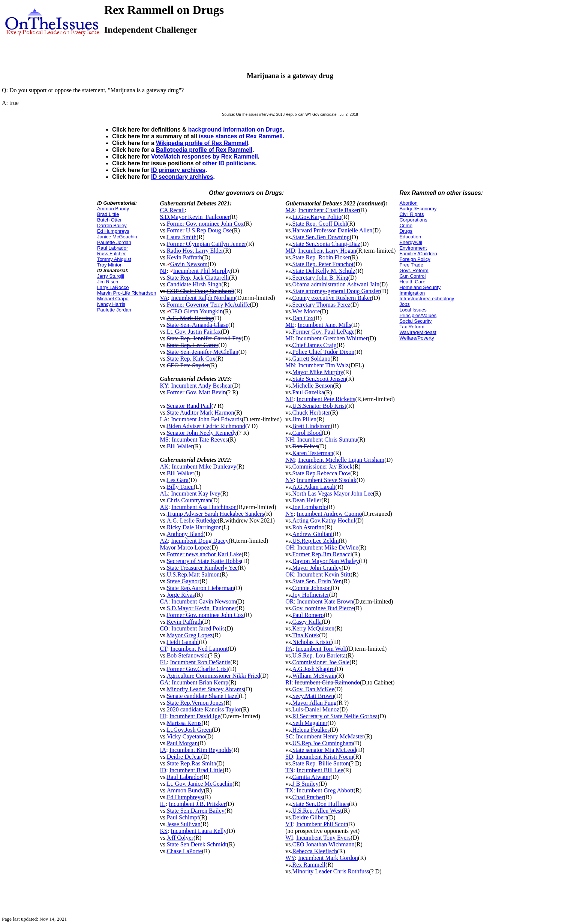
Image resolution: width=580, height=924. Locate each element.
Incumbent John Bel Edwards (206, 419)
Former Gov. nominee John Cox (205, 224)
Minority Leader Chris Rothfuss (330, 871)
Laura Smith (182, 237)
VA (164, 298)
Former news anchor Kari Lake (204, 554)
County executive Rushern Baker (332, 298)
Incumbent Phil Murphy (202, 271)
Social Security (415, 321)
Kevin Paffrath (184, 257)
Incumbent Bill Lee (320, 770)
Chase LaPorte (184, 851)
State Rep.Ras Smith (192, 763)
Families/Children (418, 254)
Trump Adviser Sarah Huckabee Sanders (216, 514)
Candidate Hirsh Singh (194, 284)
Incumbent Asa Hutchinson (204, 507)
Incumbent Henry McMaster (330, 736)
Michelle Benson (312, 386)
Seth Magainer (310, 723)
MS (164, 440)
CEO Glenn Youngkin (197, 311)
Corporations (413, 220)
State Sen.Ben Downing (321, 237)
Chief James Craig (314, 345)
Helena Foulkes (311, 730)
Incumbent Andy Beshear (202, 386)
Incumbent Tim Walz (323, 365)
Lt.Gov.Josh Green (189, 730)
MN (290, 365)
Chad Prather (308, 797)
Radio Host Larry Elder (195, 251)
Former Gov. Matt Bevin (196, 392)
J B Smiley (305, 784)
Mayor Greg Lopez (190, 635)
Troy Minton (110, 265)
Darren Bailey (112, 225)
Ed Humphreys (113, 231)
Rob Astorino (308, 527)
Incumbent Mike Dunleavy (204, 466)
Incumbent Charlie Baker (328, 210)
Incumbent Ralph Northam (203, 298)
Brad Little (108, 214)
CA (164, 601)
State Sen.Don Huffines (320, 804)
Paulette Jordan (114, 242)
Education (410, 237)
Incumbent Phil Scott (321, 824)
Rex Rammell (309, 865)
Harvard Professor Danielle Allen (332, 230)
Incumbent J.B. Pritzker (197, 804)
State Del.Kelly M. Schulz (324, 271)
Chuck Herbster (311, 413)
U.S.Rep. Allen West (317, 811)
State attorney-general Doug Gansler (336, 291)
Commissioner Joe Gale (321, 662)
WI (289, 838)
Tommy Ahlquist (114, 259)
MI (289, 338)
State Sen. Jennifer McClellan (203, 352)
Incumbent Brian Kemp (200, 682)
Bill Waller (180, 446)
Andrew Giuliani (312, 534)
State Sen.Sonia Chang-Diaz (326, 244)
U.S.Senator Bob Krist (319, 406)
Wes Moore (306, 311)
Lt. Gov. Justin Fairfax (194, 332)
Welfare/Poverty (417, 338)
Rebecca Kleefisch (314, 851)
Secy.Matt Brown (313, 696)
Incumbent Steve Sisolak (327, 480)
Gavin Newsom (189, 264)
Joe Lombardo (309, 507)
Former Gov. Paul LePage (323, 332)
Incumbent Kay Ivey (196, 493)
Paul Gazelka (308, 392)
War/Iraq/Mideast (418, 332)
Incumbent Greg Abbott (325, 790)
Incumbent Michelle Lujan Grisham (341, 460)
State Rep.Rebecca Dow (321, 473)
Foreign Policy (415, 259)
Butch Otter (109, 220)
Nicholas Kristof (312, 642)
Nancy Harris (111, 304)
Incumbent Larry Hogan (327, 251)
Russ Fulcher (112, 254)
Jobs (404, 304)
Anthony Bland (185, 534)
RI (288, 682)
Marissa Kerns (184, 723)
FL (163, 662)
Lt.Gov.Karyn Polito (317, 217)
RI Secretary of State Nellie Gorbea (335, 716)
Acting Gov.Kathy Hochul (324, 520)
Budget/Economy (418, 209)
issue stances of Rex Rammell (241, 136)
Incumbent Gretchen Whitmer (332, 338)
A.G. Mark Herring (190, 318)
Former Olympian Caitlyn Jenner (207, 244)
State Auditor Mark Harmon (201, 413)
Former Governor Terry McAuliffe (208, 305)
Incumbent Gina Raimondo (327, 682)
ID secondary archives (182, 177)
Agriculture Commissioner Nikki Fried (214, 676)
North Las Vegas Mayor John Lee (332, 493)
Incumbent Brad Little (196, 770)
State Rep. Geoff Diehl (319, 224)
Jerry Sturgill (111, 276)
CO (164, 628)
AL (164, 493)
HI (163, 716)
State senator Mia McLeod (324, 750)
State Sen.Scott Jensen (319, 379)
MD (290, 251)
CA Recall (172, 210)
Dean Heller (307, 500)
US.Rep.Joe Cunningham (322, 743)
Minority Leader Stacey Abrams (205, 689)
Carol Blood (307, 433)
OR (289, 601)
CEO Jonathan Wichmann (323, 844)
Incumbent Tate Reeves (200, 440)
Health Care (412, 282)
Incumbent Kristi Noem (325, 757)
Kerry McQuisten (313, 628)
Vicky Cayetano (186, 736)
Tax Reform (412, 327)
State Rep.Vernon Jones (195, 703)
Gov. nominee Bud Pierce (323, 608)
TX (289, 790)
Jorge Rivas (181, 595)
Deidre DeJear (184, 757)
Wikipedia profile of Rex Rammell (202, 143)
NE (289, 399)
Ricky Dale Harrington (194, 527)
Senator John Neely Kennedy (202, 433)
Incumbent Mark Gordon (328, 858)
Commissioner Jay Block (322, 466)
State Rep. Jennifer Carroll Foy (204, 338)
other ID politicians (229, 163)
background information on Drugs (235, 130)
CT (163, 649)
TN (289, 770)
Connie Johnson (311, 588)
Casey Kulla (307, 622)
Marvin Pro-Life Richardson (127, 293)
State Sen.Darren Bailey (196, 811)
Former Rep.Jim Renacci (322, 554)
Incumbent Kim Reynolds (200, 750)
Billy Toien (180, 487)
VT (289, 824)
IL (163, 804)
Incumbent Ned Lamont (199, 649)
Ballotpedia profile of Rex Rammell (204, 150)
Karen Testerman (312, 453)
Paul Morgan (182, 743)
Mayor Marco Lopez (184, 547)
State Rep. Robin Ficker (321, 257)
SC (289, 736)
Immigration (412, 293)
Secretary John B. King (320, 278)
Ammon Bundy (113, 209)
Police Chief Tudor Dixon (323, 352)
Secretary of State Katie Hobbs (204, 561)
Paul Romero (308, 615)
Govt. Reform (414, 270)
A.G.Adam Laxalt (314, 487)
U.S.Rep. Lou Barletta (319, 655)
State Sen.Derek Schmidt (197, 844)
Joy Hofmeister (310, 595)
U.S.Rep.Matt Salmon (193, 574)
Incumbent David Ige (195, 716)
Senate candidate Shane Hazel (203, 696)
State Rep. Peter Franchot (323, 264)
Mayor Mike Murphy (318, 372)
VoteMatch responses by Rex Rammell (205, 156)
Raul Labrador (112, 248)
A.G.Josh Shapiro (313, 669)
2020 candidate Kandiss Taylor (204, 709)
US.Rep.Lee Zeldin (315, 541)
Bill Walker (181, 473)
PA (289, 649)
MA (290, 210)
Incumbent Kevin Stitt (324, 574)
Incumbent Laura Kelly (199, 831)
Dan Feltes (305, 446)
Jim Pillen (304, 419)
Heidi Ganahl (183, 642)
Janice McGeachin (117, 237)
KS (163, 831)
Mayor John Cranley (317, 568)
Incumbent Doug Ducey (200, 541)
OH (290, 547)
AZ (164, 541)
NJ (163, 271)
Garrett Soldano (311, 359)
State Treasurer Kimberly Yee (202, 568)
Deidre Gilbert (309, 817)
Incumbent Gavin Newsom (204, 601)
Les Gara (178, 480)
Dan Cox (303, 318)
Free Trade (411, 265)
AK (164, 466)
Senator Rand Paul (189, 406)
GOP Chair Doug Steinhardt (201, 291)
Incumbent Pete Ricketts (326, 399)
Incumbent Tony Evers (323, 838)
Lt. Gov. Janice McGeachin (200, 784)
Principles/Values (418, 315)
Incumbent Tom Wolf (321, 649)
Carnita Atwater (311, 777)
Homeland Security (420, 287)
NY (289, 514)
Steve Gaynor (183, 581)
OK (290, 574)
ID (163, 770)
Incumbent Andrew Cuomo (329, 514)
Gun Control (412, 276)
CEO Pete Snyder (188, 365)
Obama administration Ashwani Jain (336, 284)
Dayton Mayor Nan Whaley (325, 561)
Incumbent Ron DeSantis (200, 662)
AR (164, 507)
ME (290, 325)
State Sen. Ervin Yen (317, 581)
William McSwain (314, 676)
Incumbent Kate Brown (325, 601)
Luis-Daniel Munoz (316, 709)
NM (290, 460)
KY (164, 386)
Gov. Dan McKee (313, 689)
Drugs (406, 231)
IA (163, 750)
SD (289, 757)
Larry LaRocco (113, 287)
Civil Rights (411, 214)
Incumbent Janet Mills (324, 325)
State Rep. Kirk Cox (191, 359)
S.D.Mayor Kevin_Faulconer (195, 217)
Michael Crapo (113, 299)
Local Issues (413, 310)
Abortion (408, 203)
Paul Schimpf (183, 817)
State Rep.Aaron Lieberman (200, 588)
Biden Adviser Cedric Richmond (206, 426)
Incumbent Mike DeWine (328, 547)
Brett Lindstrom (311, 426)
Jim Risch (108, 282)
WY (290, 858)
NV (289, 480)
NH (290, 440)
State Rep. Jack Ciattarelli (198, 278)
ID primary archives (178, 170)
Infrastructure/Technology (427, 299)
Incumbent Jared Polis (198, 628)
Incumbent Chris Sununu (327, 440)
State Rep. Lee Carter (193, 345)
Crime (406, 225)
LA (164, 419)
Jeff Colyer (180, 838)
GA (164, 682)
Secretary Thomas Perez (321, 305)
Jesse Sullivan (184, 824)
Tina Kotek (306, 635)
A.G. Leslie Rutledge (192, 520)
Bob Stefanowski (187, 655)
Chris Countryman (189, 500)
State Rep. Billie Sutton (320, 763)
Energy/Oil (411, 242)
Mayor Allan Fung (314, 703)
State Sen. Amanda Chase (198, 325)
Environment (413, 248)
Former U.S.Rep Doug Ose (199, 230)
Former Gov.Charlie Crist (198, 669)
